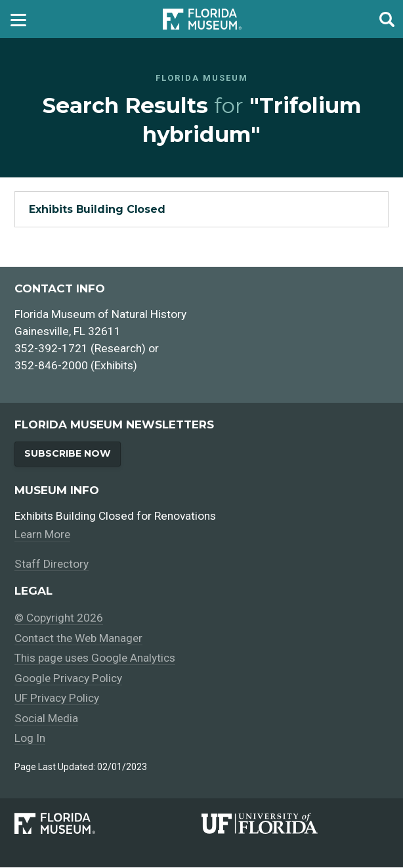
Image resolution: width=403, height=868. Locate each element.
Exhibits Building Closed (97, 209)
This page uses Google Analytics (96, 658)
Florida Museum (202, 19)
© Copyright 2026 (59, 618)
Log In (30, 739)
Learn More (43, 535)
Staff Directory (52, 564)
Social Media (47, 719)
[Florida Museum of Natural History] (108, 824)
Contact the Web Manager (80, 639)
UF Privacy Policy (57, 698)
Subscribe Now (68, 453)
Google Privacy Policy (69, 679)
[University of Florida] (295, 824)
